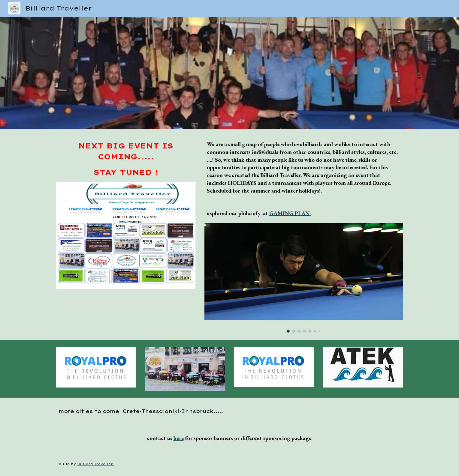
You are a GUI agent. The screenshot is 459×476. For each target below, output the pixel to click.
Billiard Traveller (96, 464)
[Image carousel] (304, 278)
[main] (126, 159)
